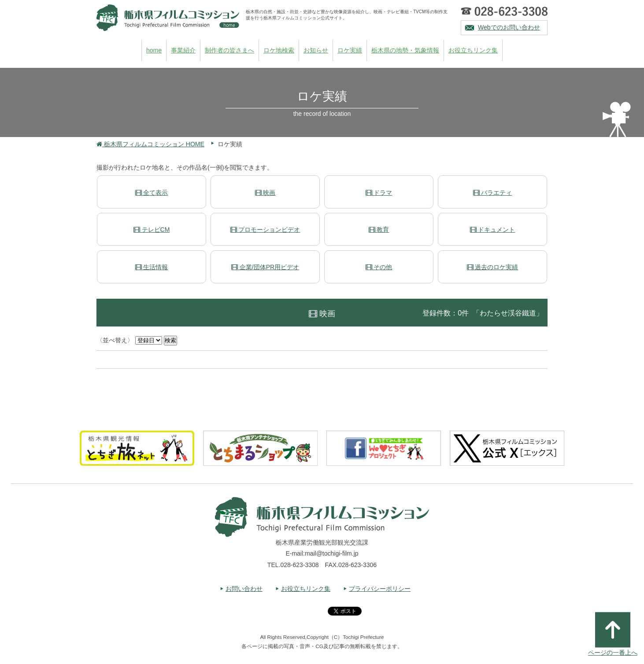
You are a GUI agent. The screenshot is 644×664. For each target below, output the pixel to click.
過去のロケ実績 (493, 267)
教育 (379, 230)
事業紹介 (183, 50)
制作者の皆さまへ (229, 50)
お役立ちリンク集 (473, 50)
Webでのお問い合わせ (509, 27)
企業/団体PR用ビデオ (265, 267)
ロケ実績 (350, 50)
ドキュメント (493, 230)
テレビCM (152, 230)
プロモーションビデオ (265, 230)
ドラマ (379, 193)
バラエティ (493, 193)
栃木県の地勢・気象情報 (405, 50)
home (154, 50)
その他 (379, 267)
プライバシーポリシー (380, 589)
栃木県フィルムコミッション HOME (150, 144)
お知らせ (316, 50)
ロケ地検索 (279, 50)
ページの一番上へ (613, 634)
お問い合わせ (244, 589)
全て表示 (152, 193)
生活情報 (152, 267)
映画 (265, 193)
